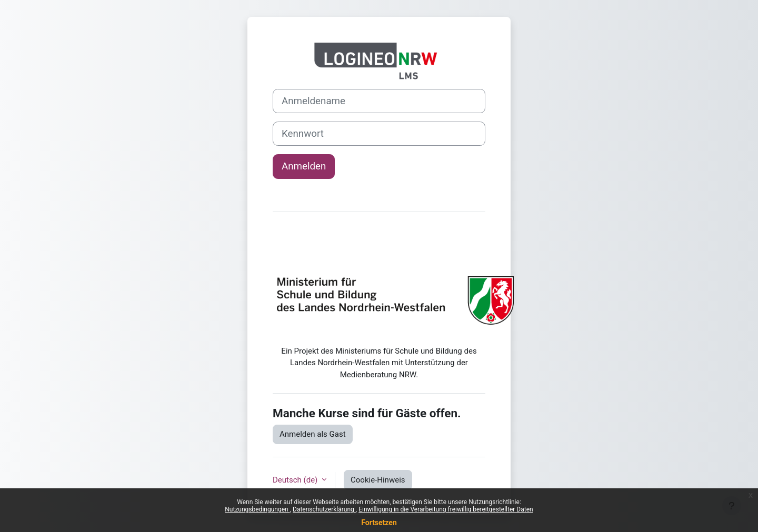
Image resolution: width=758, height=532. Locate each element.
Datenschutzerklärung (324, 509)
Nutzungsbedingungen (257, 509)
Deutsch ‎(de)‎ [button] (296, 480)
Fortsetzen (379, 523)
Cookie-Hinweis (378, 480)
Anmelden (304, 166)
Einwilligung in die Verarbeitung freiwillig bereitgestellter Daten (446, 509)
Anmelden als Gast (313, 434)
